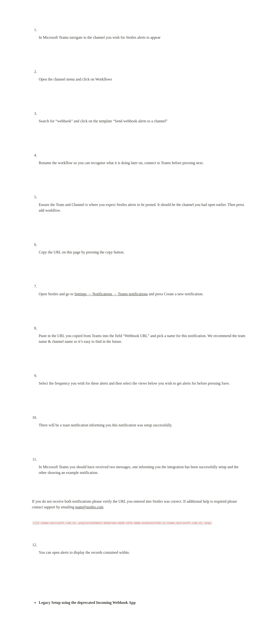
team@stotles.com (89, 507)
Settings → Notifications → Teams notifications (111, 294)
